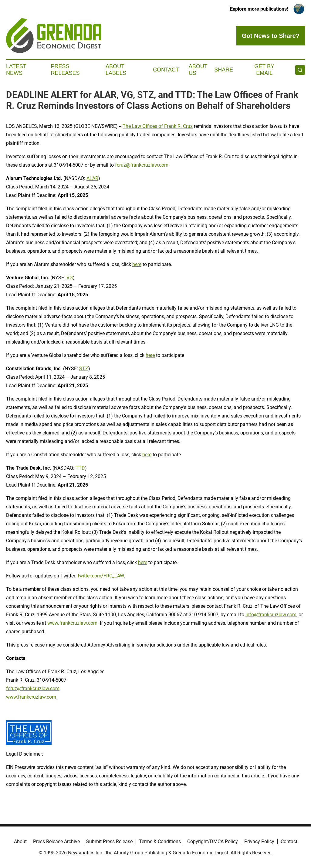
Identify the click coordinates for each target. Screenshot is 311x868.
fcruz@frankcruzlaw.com (142, 165)
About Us (198, 70)
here (137, 264)
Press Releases (65, 70)
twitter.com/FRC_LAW (101, 576)
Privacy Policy (259, 841)
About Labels (116, 70)
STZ (84, 369)
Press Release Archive (56, 841)
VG (70, 278)
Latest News (16, 70)
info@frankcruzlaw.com (271, 615)
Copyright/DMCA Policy (213, 841)
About (20, 841)
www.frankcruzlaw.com (72, 623)
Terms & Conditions (160, 841)
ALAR (92, 178)
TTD (80, 468)
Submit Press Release (109, 841)
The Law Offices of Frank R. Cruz (158, 126)
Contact (166, 70)
